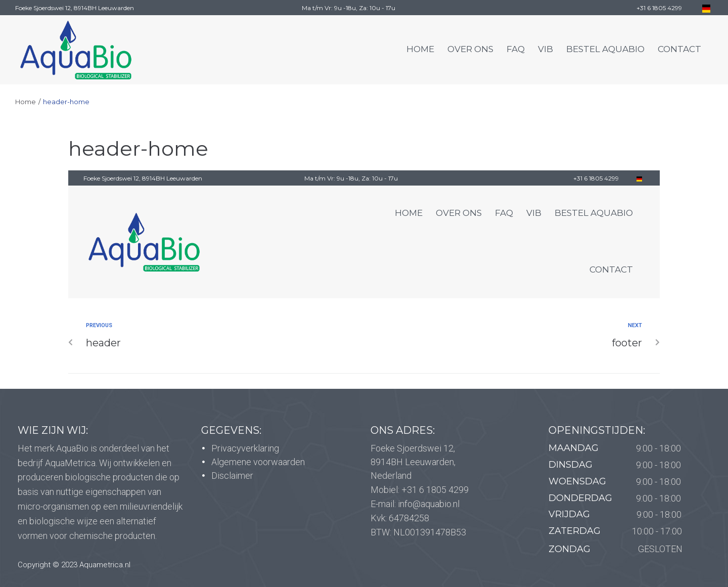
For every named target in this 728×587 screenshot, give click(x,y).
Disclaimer (232, 476)
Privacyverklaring (245, 448)
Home (26, 102)
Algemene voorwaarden (258, 462)
